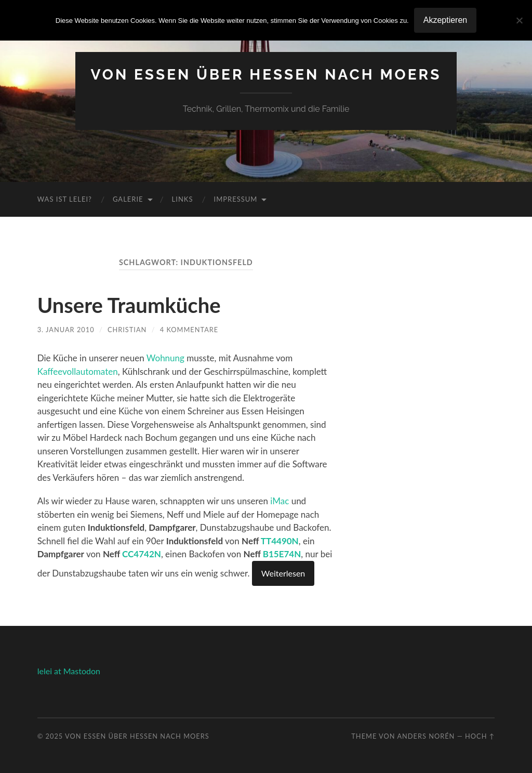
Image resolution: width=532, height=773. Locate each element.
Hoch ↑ (480, 736)
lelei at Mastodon (69, 671)
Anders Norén (426, 736)
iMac (280, 501)
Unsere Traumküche (129, 305)
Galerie (128, 199)
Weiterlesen (283, 573)
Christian (127, 330)
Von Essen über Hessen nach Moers (266, 75)
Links (183, 199)
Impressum (236, 199)
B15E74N (282, 554)
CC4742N (142, 554)
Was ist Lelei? (65, 199)
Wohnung (165, 358)
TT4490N (280, 541)
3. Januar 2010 (66, 330)
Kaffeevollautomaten (78, 371)
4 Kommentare (189, 330)
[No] (519, 20)
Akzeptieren (445, 20)
